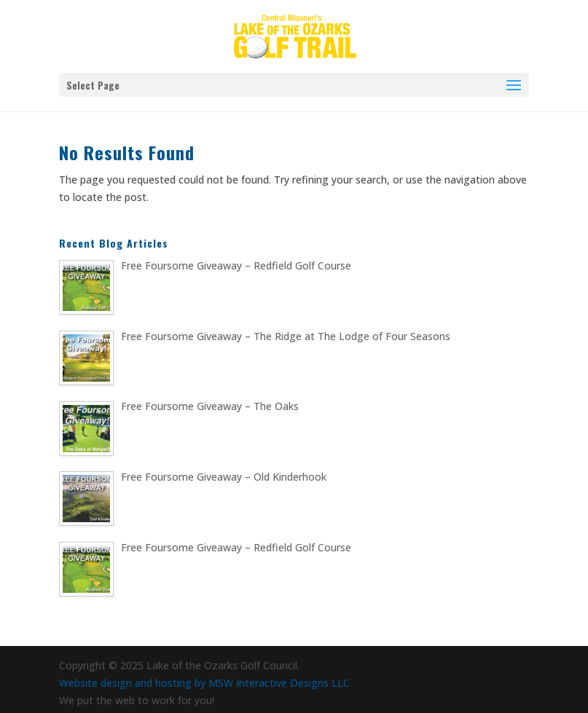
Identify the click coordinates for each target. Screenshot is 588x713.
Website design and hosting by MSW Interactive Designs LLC (204, 683)
